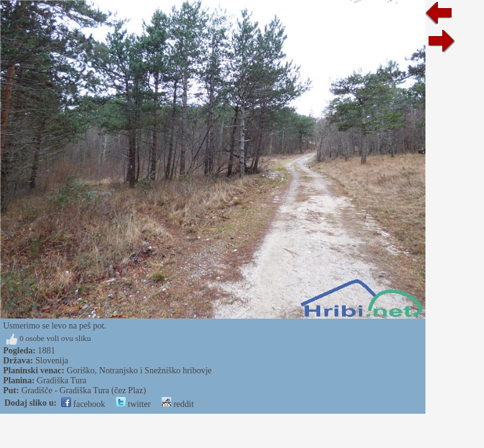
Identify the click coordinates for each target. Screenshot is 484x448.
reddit (178, 404)
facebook (83, 404)
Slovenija (52, 361)
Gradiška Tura (62, 380)
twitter (133, 404)
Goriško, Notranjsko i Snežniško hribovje (139, 371)
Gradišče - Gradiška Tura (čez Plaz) (83, 390)
